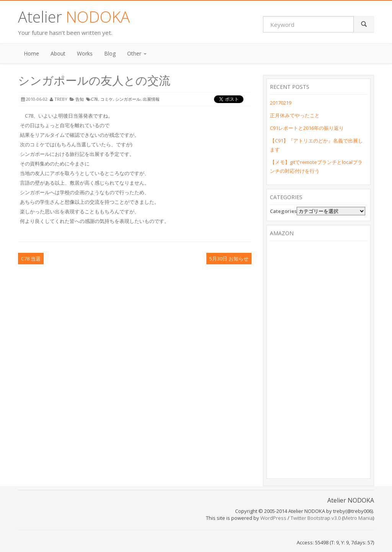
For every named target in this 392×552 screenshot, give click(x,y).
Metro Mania (358, 518)
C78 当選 (31, 259)
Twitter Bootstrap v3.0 (316, 518)
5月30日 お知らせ (229, 259)
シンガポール (128, 99)
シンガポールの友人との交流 (94, 80)
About (58, 53)
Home (31, 53)
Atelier (74, 17)
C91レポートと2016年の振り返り (307, 128)
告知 (80, 99)
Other (137, 53)
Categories (283, 211)
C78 (94, 99)
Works (85, 53)
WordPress (273, 518)
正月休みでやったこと (295, 115)
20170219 (281, 103)
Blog (110, 53)
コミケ (107, 99)
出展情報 (151, 99)
